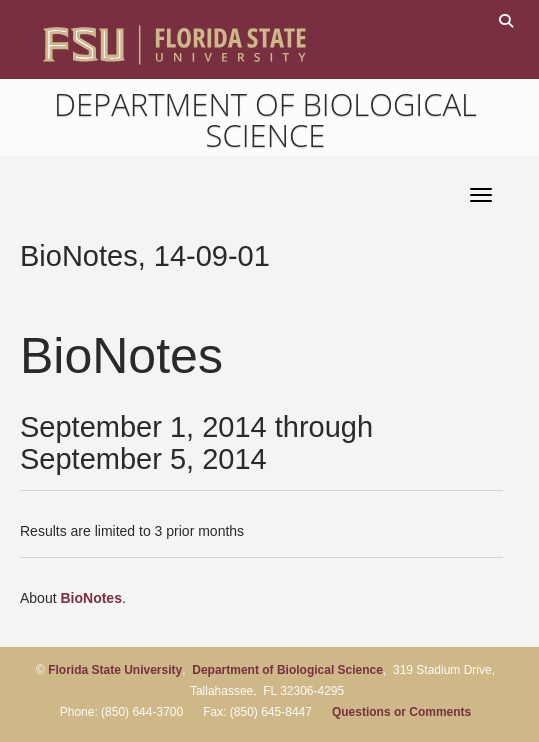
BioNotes (90, 598)
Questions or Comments (401, 712)
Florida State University (115, 670)
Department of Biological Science (265, 119)
